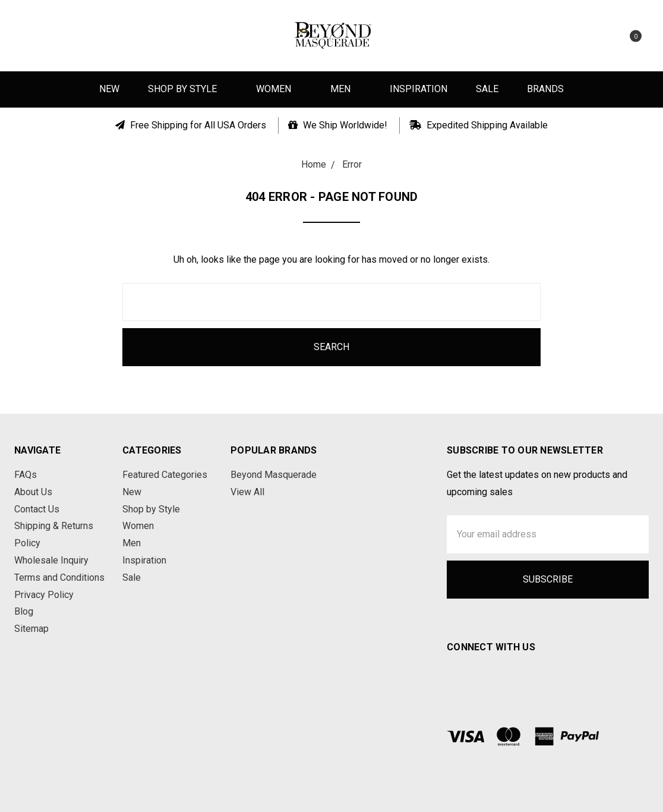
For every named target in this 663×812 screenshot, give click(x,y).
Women (279, 89)
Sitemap (31, 629)
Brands (545, 89)
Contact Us (37, 509)
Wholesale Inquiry (51, 560)
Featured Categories (165, 475)
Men (346, 89)
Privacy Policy (44, 595)
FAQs (26, 475)
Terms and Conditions (59, 577)
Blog (24, 611)
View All (247, 492)
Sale (487, 89)
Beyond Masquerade (274, 475)
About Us (33, 492)
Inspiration (419, 89)
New (109, 89)
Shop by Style (188, 89)
